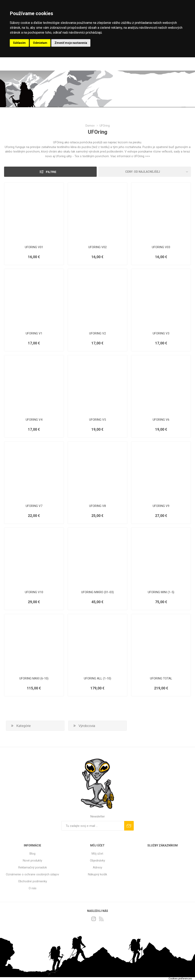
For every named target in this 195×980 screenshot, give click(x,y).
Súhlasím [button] (19, 43)
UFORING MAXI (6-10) (34, 678)
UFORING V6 (161, 420)
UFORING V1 (34, 333)
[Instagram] (94, 919)
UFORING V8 (97, 506)
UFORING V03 (161, 247)
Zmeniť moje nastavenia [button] (71, 43)
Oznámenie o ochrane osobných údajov (32, 874)
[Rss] (101, 919)
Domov (90, 126)
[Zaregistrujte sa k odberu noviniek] (93, 826)
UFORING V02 (97, 247)
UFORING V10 (34, 592)
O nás (33, 888)
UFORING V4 (34, 420)
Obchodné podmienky (33, 881)
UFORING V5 (97, 420)
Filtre (51, 172)
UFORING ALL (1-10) (97, 678)
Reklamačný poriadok (33, 867)
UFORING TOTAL (161, 678)
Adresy (97, 867)
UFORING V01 (34, 247)
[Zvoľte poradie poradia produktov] (145, 172)
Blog (32, 854)
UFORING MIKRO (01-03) (97, 592)
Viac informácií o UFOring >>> (130, 156)
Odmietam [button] (40, 43)
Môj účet (97, 854)
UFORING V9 (161, 506)
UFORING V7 (34, 506)
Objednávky (97, 861)
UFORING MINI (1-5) (161, 592)
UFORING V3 (161, 333)
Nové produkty (32, 861)
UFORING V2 (97, 333)
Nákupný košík (97, 874)
